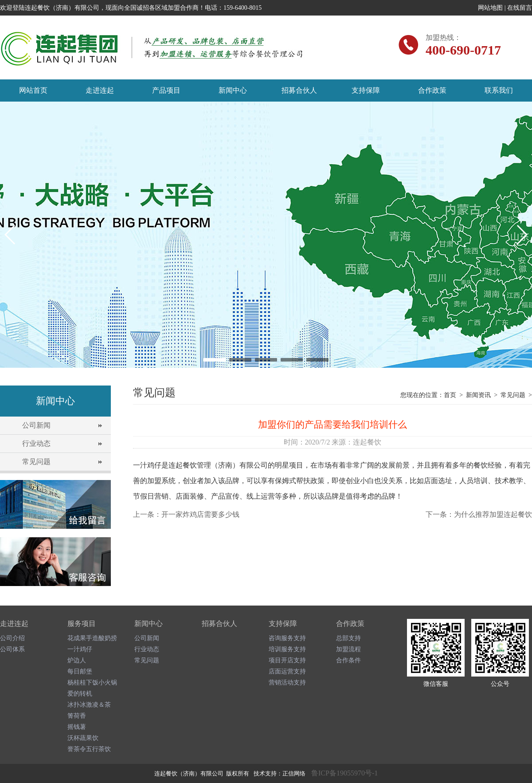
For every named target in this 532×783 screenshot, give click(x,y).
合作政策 (432, 90)
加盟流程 (348, 649)
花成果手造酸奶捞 (92, 638)
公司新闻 (36, 425)
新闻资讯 (478, 395)
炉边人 (77, 660)
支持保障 (366, 90)
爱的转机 (80, 694)
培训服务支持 (287, 649)
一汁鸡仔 (80, 649)
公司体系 (12, 649)
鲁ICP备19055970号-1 (344, 773)
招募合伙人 (299, 90)
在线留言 (520, 8)
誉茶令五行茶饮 (89, 749)
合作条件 (348, 660)
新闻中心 (233, 90)
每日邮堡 (80, 671)
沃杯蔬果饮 (83, 738)
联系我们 (499, 90)
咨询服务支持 (287, 638)
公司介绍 (12, 638)
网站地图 (490, 8)
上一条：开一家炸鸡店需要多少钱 (186, 514)
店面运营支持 (287, 671)
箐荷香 (77, 716)
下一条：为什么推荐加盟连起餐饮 (479, 514)
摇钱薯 (77, 727)
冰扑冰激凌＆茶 (89, 705)
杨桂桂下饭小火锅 (92, 683)
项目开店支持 (287, 660)
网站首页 (33, 90)
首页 (450, 395)
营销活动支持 (287, 683)
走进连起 (100, 90)
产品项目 (166, 90)
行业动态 (36, 443)
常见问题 (36, 462)
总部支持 (348, 638)
